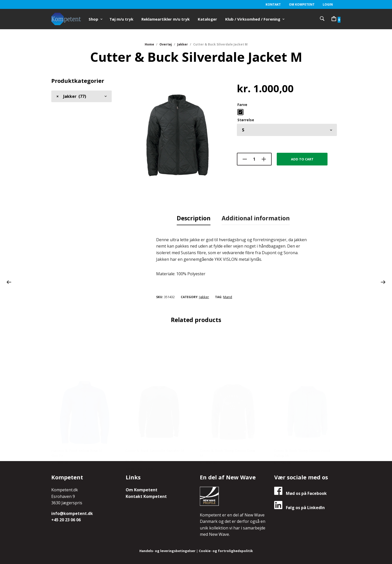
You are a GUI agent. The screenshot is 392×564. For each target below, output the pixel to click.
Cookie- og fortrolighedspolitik (226, 550)
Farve (242, 104)
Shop (93, 19)
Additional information (256, 218)
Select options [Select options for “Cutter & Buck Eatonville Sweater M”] (139, 419)
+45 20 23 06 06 (66, 519)
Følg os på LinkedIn (299, 507)
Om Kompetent (302, 4)
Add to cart (302, 159)
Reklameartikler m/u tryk (166, 19)
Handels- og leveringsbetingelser (167, 550)
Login (328, 4)
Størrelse (246, 120)
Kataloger (207, 19)
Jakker (183, 44)
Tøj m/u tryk (121, 19)
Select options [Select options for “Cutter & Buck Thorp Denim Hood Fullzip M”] (288, 420)
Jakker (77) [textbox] (71, 96)
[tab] (194, 218)
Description (194, 218)
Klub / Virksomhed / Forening (253, 19)
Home (149, 44)
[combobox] (81, 96)
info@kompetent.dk (72, 513)
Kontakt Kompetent (146, 496)
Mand (228, 296)
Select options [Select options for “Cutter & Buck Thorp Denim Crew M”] (214, 420)
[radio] (240, 112)
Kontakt (273, 4)
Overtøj (166, 44)
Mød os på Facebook (300, 493)
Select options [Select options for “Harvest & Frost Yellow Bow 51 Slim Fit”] (65, 420)
